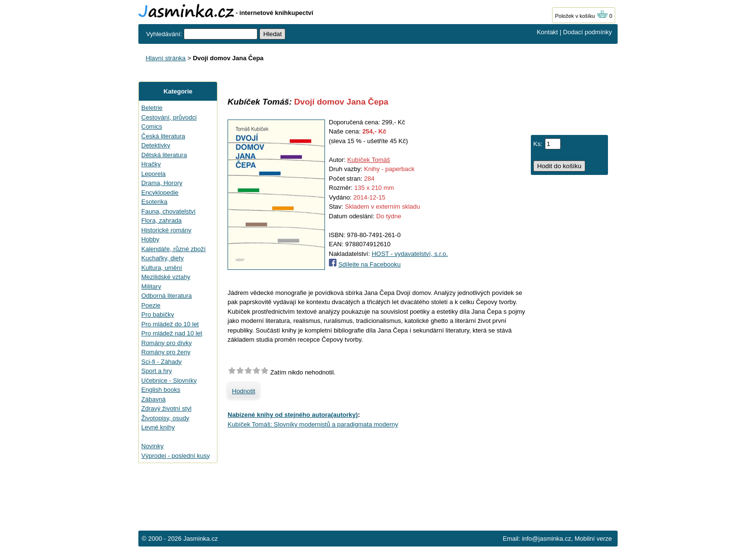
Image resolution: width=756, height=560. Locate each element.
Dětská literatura (164, 155)
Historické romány (166, 230)
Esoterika (154, 202)
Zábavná (154, 399)
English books (161, 390)
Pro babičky (158, 314)
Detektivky (156, 145)
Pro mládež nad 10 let (172, 333)
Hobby (150, 239)
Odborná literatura (167, 296)
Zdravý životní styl (166, 408)
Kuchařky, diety (162, 258)
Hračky (151, 164)
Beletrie (152, 108)
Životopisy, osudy (165, 418)
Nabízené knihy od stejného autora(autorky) (293, 415)
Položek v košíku (581, 16)
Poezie (151, 305)
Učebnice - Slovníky (169, 380)
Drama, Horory (162, 183)
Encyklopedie (160, 193)
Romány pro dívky (167, 343)
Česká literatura (163, 136)
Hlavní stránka (166, 58)
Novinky (152, 446)
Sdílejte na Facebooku (370, 264)
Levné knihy (158, 427)
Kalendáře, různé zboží (174, 249)
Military (151, 287)
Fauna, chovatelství (169, 211)
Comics (152, 127)
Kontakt (547, 32)
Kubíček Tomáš (369, 160)
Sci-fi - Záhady (162, 362)
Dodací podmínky (587, 32)
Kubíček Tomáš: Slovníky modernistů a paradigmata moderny (313, 424)
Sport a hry (157, 371)
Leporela (154, 174)
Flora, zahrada (162, 220)
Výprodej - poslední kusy (175, 456)
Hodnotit (243, 391)
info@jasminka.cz (546, 539)
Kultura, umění (162, 268)
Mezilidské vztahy (166, 277)
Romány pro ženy (166, 352)
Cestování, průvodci (169, 117)
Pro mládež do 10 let (170, 324)
